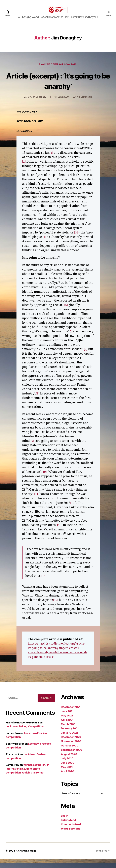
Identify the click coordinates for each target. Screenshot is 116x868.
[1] (52, 157)
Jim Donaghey (38, 102)
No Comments (85, 102)
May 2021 (67, 725)
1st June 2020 (62, 102)
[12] (73, 512)
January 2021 (69, 742)
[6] (71, 341)
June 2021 (67, 721)
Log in (65, 825)
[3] (37, 242)
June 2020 (68, 772)
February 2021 (70, 738)
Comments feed (71, 834)
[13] (60, 534)
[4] (76, 242)
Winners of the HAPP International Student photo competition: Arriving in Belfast (27, 778)
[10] (44, 481)
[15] (56, 609)
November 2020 (71, 751)
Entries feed (68, 829)
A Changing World (27, 860)
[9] (32, 450)
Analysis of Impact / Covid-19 (58, 69)
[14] (44, 585)
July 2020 (67, 768)
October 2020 (70, 755)
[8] (38, 403)
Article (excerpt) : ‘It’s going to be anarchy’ (58, 85)
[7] (86, 359)
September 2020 (72, 759)
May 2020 (67, 776)
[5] (66, 314)
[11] (36, 503)
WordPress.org (70, 838)
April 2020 (68, 781)
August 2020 (69, 763)
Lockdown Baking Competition (25, 736)
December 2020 (71, 746)
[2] (24, 166)
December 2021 (71, 716)
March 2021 (68, 733)
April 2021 (67, 729)
